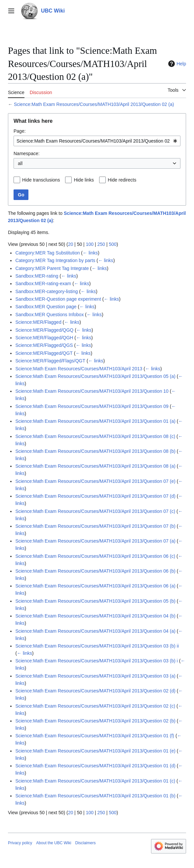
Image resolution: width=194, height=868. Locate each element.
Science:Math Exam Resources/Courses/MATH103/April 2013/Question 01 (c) (95, 781)
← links (90, 253)
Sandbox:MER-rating (37, 276)
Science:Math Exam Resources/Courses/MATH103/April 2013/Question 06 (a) (95, 586)
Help (176, 64)
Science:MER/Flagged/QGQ (44, 330)
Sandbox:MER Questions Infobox (49, 315)
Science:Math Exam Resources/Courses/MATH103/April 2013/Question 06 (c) (95, 556)
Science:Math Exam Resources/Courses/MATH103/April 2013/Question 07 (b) (95, 526)
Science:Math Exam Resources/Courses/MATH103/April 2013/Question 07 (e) (95, 481)
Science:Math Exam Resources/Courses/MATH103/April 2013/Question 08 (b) (95, 451)
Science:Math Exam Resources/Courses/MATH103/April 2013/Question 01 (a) (95, 421)
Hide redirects (122, 180)
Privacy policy (20, 843)
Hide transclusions (41, 180)
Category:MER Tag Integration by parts (55, 260)
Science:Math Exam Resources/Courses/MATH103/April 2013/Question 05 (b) (95, 601)
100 (90, 244)
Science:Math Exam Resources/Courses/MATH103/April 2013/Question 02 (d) (95, 691)
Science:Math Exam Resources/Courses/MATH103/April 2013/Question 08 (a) (95, 466)
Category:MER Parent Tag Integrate (52, 268)
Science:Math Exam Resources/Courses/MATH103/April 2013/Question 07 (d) (95, 496)
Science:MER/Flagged (38, 322)
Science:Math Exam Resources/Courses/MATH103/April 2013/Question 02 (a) (94, 104)
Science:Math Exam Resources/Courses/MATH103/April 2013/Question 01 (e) (95, 751)
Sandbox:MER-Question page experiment (58, 299)
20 (71, 244)
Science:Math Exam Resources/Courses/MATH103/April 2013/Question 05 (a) (95, 376)
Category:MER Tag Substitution (47, 253)
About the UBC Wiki (54, 843)
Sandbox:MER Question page (46, 307)
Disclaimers (85, 843)
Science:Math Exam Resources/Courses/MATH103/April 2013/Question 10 (92, 391)
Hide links (84, 180)
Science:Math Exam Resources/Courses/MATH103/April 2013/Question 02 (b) (95, 721)
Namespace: (27, 153)
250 (101, 244)
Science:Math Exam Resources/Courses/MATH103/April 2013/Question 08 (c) (95, 436)
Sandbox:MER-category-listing (46, 291)
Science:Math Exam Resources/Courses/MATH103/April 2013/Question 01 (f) (95, 736)
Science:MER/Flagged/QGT (44, 353)
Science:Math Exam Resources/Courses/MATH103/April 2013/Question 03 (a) (95, 676)
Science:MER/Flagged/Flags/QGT (50, 361)
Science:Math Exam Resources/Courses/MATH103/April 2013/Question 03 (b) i (97, 661)
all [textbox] (20, 163)
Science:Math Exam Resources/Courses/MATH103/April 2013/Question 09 (92, 406)
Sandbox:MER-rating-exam (43, 284)
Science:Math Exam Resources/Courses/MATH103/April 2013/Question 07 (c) (95, 511)
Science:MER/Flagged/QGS (44, 345)
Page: (20, 131)
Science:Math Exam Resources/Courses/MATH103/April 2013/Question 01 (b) (95, 796)
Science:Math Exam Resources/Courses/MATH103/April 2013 (79, 369)
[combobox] (97, 141)
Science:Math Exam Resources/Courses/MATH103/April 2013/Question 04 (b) (95, 616)
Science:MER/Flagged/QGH (44, 338)
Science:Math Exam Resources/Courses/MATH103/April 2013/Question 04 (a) (95, 631)
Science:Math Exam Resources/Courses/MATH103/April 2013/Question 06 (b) (95, 571)
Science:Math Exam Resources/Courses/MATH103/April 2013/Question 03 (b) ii (97, 646)
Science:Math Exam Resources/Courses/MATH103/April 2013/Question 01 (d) (95, 766)
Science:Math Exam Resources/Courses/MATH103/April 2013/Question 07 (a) (95, 541)
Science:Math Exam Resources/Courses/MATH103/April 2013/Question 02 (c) (95, 706)
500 (113, 244)
